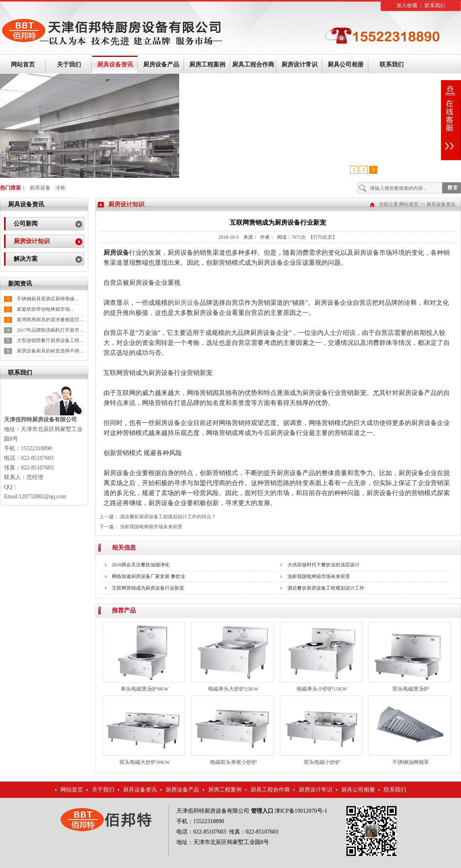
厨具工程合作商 (253, 64)
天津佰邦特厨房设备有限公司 (213, 811)
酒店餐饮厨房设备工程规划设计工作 (326, 588)
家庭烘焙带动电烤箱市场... (45, 309)
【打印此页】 (323, 237)
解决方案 (26, 259)
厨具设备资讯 (115, 64)
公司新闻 (26, 224)
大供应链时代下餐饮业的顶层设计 (324, 565)
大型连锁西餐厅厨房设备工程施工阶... (57, 340)
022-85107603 (210, 832)
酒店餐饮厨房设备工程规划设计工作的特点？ (168, 517)
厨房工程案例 (207, 64)
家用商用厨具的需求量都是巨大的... (55, 320)
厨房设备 (40, 188)
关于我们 (69, 64)
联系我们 (435, 5)
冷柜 (61, 188)
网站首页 (23, 64)
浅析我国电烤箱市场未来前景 (151, 527)
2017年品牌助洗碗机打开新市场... (52, 330)
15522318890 (209, 821)
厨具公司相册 (346, 64)
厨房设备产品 (161, 64)
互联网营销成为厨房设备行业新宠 (148, 588)
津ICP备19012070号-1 (301, 811)
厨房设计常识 (299, 64)
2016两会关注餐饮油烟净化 (141, 565)
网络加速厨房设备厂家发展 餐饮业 (149, 576)
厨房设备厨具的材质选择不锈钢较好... (57, 351)
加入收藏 (407, 5)
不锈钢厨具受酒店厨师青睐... (48, 299)
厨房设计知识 (32, 241)
